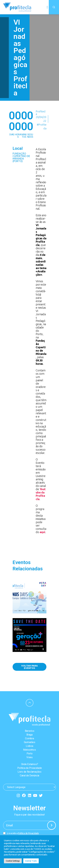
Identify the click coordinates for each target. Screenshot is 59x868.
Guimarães (30, 742)
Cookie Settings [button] (13, 861)
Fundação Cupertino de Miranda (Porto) (21, 157)
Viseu (29, 757)
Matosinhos (29, 750)
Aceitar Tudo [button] (31, 861)
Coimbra (29, 738)
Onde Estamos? (30, 764)
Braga (29, 735)
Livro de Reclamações (29, 772)
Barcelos (30, 731)
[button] (47, 7)
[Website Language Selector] (29, 787)
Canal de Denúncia (29, 776)
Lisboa (29, 746)
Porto (30, 754)
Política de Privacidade (30, 768)
